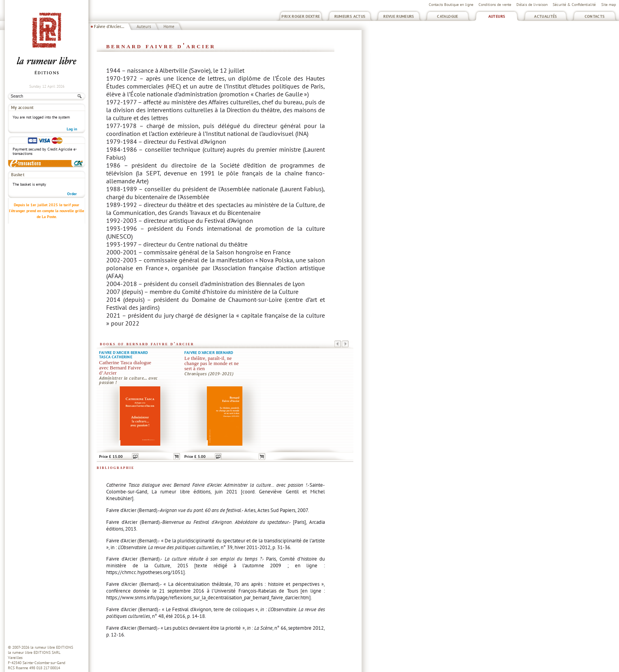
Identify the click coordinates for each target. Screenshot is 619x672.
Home (169, 26)
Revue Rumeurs (399, 16)
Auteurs (497, 16)
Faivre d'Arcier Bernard (123, 353)
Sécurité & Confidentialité (574, 5)
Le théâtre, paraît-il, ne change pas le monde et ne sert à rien (212, 363)
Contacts (595, 16)
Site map (609, 5)
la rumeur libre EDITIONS (52, 647)
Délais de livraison (532, 5)
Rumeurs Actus (350, 16)
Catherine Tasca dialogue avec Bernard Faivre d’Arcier (125, 368)
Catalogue (447, 16)
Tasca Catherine (116, 357)
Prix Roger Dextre (301, 16)
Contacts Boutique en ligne (451, 5)
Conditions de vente (495, 5)
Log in (72, 129)
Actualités (546, 16)
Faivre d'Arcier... (109, 26)
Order (72, 194)
